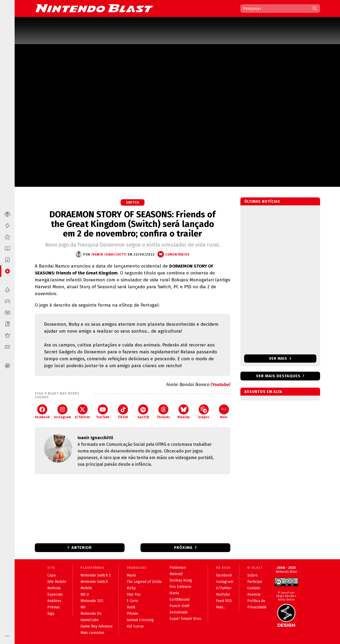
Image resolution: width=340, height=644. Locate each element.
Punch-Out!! (179, 606)
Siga (51, 614)
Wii (83, 607)
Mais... (221, 607)
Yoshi (131, 607)
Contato (254, 588)
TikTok (123, 412)
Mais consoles (92, 633)
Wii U (85, 594)
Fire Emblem (180, 587)
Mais (224, 412)
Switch (133, 202)
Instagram (62, 412)
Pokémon (178, 568)
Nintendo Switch (94, 582)
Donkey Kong (181, 580)
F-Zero (132, 601)
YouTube (103, 412)
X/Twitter (82, 412)
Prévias (54, 607)
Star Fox (134, 594)
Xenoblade (179, 612)
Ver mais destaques (278, 376)
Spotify (143, 412)
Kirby (131, 588)
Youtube (220, 385)
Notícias (54, 588)
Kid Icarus (135, 626)
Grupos (204, 412)
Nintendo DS (91, 614)
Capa (51, 575)
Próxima (183, 548)
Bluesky (184, 412)
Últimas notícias (262, 202)
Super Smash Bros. (186, 619)
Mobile (86, 588)
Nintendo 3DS (92, 601)
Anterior (82, 548)
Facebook (42, 412)
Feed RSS (224, 601)
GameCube (90, 620)
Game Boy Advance (97, 626)
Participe (255, 582)
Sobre (252, 575)
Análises (54, 601)
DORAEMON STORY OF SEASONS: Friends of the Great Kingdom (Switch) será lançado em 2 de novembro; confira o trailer (132, 224)
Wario (174, 593)
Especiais (55, 594)
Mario (131, 575)
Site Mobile (57, 582)
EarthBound (179, 599)
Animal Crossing (140, 620)
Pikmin (132, 614)
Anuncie (254, 594)
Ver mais (280, 359)
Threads (163, 412)
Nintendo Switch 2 (96, 575)
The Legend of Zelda (144, 582)
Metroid (176, 574)
